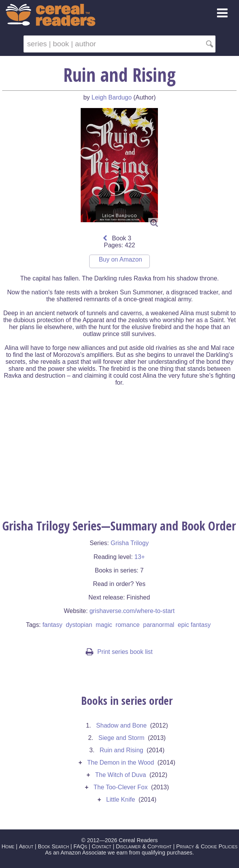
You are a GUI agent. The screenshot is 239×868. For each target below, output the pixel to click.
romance (127, 625)
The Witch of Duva (121, 775)
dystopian (79, 625)
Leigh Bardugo (112, 97)
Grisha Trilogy (130, 543)
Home (8, 846)
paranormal (158, 625)
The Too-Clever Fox (120, 787)
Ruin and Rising (121, 750)
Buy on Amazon (120, 259)
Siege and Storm (121, 738)
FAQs (80, 846)
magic (104, 625)
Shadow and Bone (121, 725)
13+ (140, 557)
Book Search (53, 846)
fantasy (53, 625)
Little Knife (121, 800)
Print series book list (119, 652)
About (26, 846)
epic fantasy (194, 625)
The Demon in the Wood (121, 762)
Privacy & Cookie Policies (207, 846)
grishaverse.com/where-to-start (132, 611)
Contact (101, 846)
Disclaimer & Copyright (144, 846)
